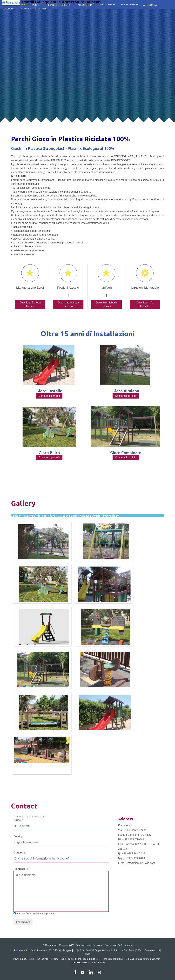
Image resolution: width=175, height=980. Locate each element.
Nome (19, 820)
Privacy (63, 945)
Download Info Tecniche (145, 304)
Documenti (110, 945)
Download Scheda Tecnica (30, 304)
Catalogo (80, 945)
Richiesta (21, 869)
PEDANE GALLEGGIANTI (58, 5)
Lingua (43, 9)
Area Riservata (95, 945)
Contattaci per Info (49, 396)
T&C (71, 945)
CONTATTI (26, 9)
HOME (24, 5)
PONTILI (36, 5)
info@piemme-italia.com (141, 863)
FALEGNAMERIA (84, 5)
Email (18, 836)
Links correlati (125, 945)
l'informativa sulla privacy (40, 914)
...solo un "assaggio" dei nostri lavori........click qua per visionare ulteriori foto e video (65, 516)
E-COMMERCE (9, 5)
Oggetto (20, 853)
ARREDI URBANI (151, 5)
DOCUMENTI (9, 9)
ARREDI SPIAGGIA (129, 5)
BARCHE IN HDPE (107, 5)
